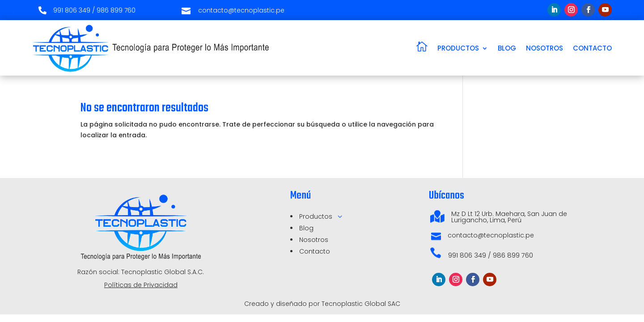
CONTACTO (592, 48)
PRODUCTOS (458, 48)
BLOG (507, 48)
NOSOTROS (544, 48)
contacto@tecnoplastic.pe (491, 235)
